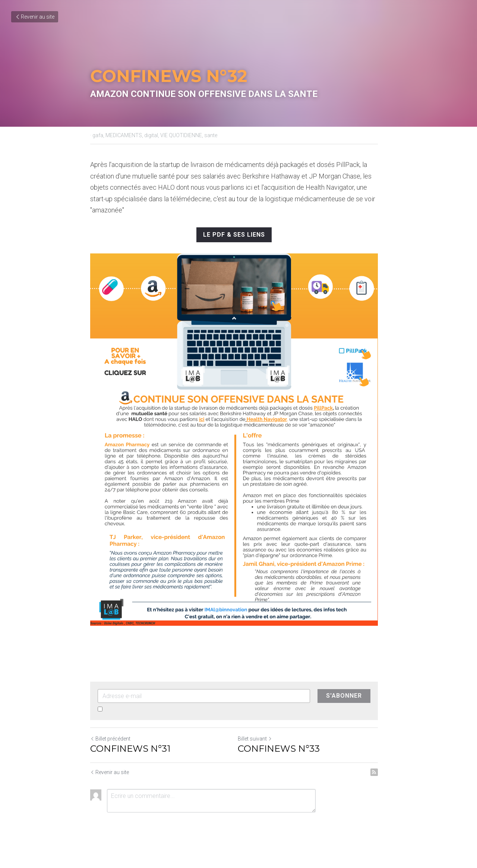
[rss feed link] (383, 784)
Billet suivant (259, 750)
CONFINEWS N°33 (283, 760)
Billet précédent (110, 750)
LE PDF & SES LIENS (238, 235)
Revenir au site (35, 17)
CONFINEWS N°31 (130, 760)
